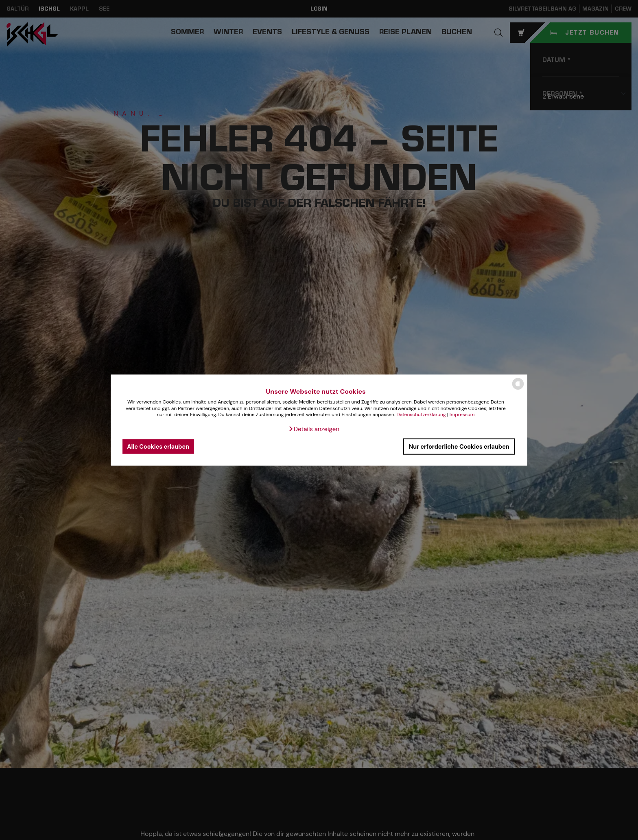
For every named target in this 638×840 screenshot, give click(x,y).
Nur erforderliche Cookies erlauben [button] (459, 446)
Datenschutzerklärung (421, 415)
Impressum (462, 415)
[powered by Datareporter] (518, 389)
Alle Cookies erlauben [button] (158, 446)
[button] (314, 429)
